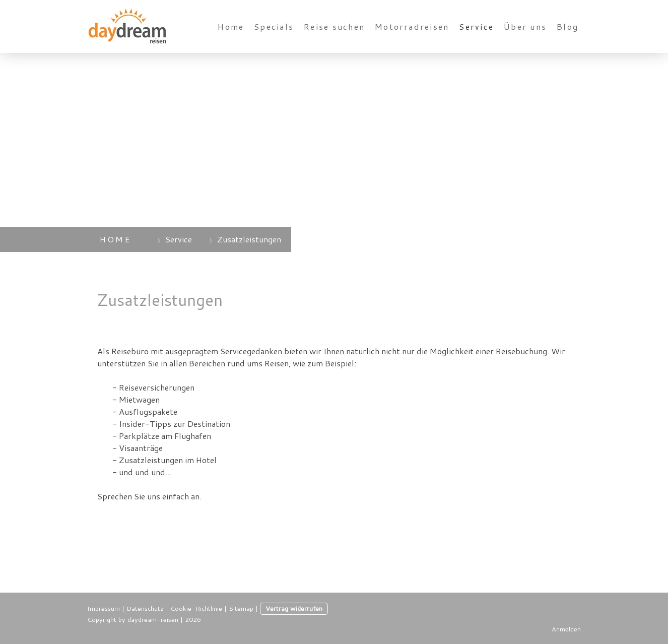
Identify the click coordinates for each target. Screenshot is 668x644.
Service (476, 26)
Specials (274, 26)
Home (231, 26)
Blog (567, 26)
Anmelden (566, 629)
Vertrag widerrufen (294, 608)
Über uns (525, 26)
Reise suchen (334, 26)
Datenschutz (145, 608)
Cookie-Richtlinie (196, 608)
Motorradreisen (412, 26)
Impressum (104, 608)
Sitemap (241, 608)
